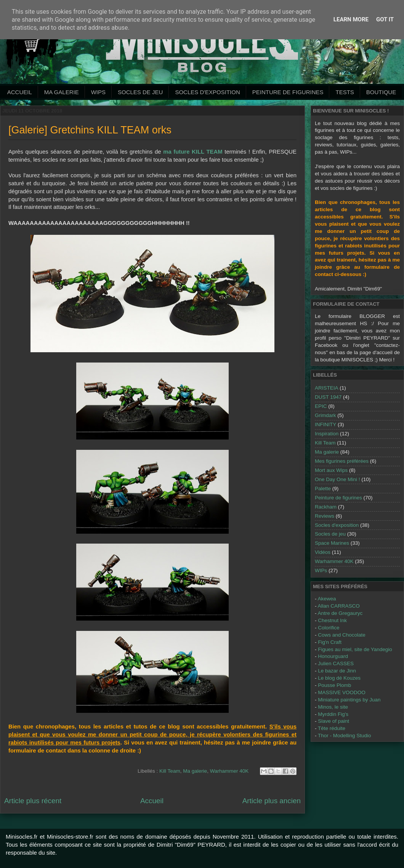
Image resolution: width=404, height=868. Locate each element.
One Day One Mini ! (337, 479)
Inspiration (327, 434)
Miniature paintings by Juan (349, 700)
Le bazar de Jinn (337, 671)
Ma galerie (62, 92)
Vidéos (323, 552)
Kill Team (170, 771)
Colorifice (329, 628)
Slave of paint (333, 721)
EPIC (321, 406)
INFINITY (325, 424)
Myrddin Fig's (333, 714)
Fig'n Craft (330, 642)
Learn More (351, 19)
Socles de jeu (140, 92)
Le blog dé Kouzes (339, 678)
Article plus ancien (272, 801)
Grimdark (325, 415)
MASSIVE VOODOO (342, 692)
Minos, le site (333, 707)
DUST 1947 (328, 397)
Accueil (20, 92)
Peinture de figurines (338, 498)
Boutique (381, 92)
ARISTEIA (327, 388)
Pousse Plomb (334, 685)
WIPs (98, 92)
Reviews (325, 516)
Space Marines (332, 543)
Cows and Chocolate (342, 635)
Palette (323, 489)
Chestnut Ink (332, 620)
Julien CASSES (336, 663)
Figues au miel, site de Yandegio (355, 649)
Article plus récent (33, 801)
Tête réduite (332, 728)
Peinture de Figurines (288, 92)
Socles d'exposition (207, 92)
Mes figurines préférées (342, 461)
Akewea (327, 599)
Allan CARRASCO (339, 606)
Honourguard (333, 656)
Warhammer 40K (229, 771)
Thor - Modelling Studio (345, 736)
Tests (345, 92)
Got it (385, 19)
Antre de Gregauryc (340, 613)
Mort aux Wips (331, 470)
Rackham (326, 507)
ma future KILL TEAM (193, 152)
